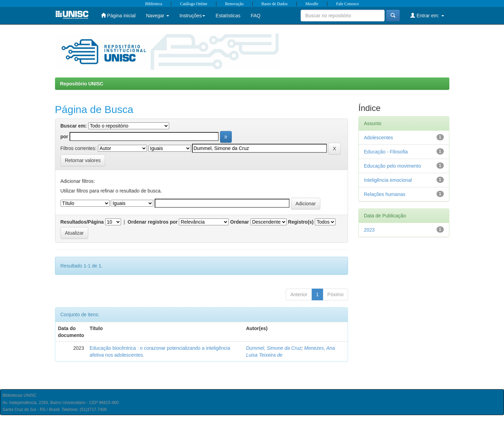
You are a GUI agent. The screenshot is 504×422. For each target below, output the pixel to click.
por (65, 137)
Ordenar (239, 222)
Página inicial (118, 15)
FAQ (256, 16)
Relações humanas (385, 194)
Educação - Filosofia (386, 152)
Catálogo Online (194, 4)
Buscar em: (74, 126)
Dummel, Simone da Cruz (274, 348)
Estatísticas (228, 16)
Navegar (158, 16)
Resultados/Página (82, 222)
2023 (369, 230)
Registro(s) (301, 222)
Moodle (312, 4)
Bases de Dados (275, 4)
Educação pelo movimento (392, 166)
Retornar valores (83, 160)
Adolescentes (378, 138)
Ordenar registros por (153, 222)
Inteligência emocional (388, 180)
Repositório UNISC (82, 84)
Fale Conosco (348, 4)
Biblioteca (154, 4)
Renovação (234, 4)
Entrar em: (427, 15)
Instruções (193, 16)
